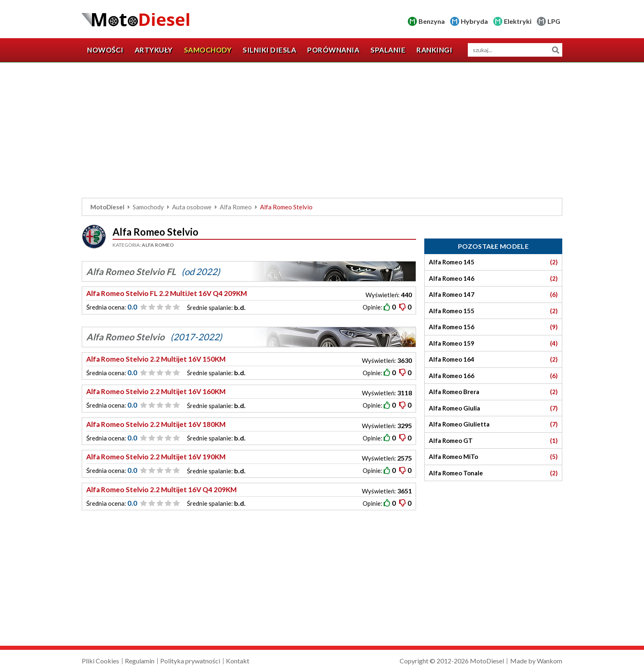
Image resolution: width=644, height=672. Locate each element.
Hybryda (474, 21)
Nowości (105, 50)
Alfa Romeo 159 (493, 343)
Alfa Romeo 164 (493, 359)
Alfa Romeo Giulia (493, 408)
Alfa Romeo (236, 207)
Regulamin (140, 661)
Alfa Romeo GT (493, 441)
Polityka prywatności (190, 661)
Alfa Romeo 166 (493, 376)
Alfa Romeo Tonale (493, 473)
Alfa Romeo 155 (493, 311)
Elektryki (518, 21)
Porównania (333, 50)
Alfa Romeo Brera (493, 392)
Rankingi (434, 50)
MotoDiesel (107, 207)
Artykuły (154, 50)
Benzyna (432, 21)
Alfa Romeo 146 (493, 279)
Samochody (208, 50)
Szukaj (555, 50)
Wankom (550, 661)
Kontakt (238, 661)
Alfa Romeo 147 (493, 295)
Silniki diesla (269, 50)
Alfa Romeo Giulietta (493, 424)
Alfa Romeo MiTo (493, 457)
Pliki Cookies (100, 661)
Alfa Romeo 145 (493, 262)
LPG (554, 21)
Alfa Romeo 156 (493, 327)
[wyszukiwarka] (515, 50)
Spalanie (388, 50)
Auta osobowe (192, 207)
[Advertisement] (322, 132)
